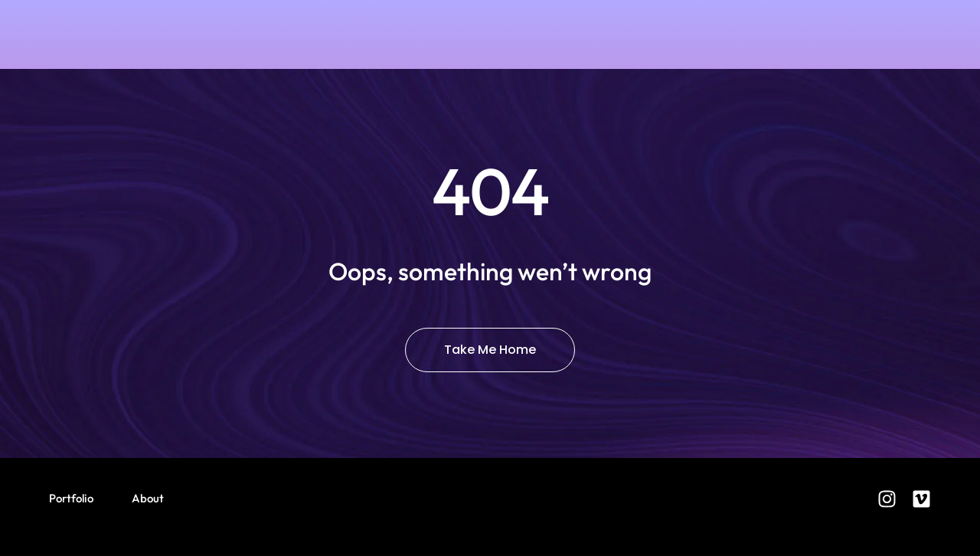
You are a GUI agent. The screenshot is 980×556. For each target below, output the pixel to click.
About (148, 498)
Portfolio (71, 498)
